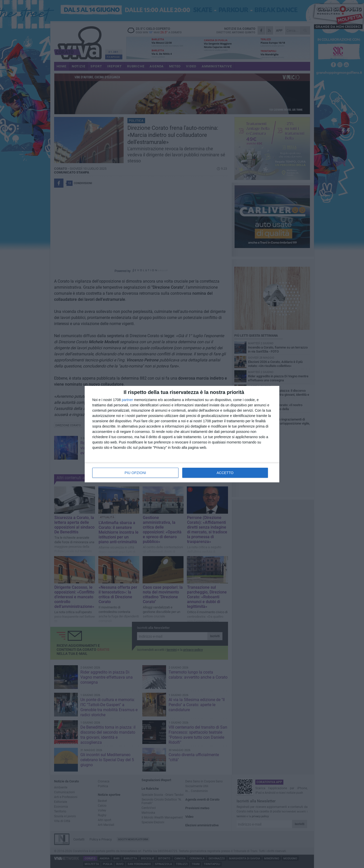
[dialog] (182, 434)
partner (127, 400)
